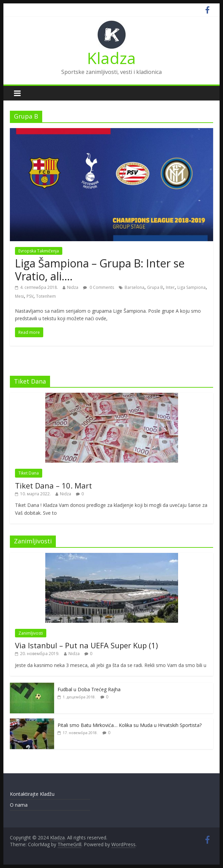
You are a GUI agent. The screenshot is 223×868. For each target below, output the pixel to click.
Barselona (134, 287)
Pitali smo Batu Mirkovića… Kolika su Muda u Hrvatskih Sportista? (130, 725)
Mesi (19, 296)
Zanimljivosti (31, 633)
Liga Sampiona (192, 287)
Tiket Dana (29, 473)
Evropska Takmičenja (39, 251)
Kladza (111, 58)
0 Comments (99, 287)
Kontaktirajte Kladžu (32, 794)
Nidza (73, 287)
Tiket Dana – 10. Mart (53, 485)
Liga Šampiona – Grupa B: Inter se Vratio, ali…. (100, 270)
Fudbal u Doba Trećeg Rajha (89, 689)
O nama (19, 805)
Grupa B (155, 287)
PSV (30, 296)
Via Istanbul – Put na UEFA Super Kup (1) (86, 645)
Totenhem (46, 296)
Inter (170, 287)
